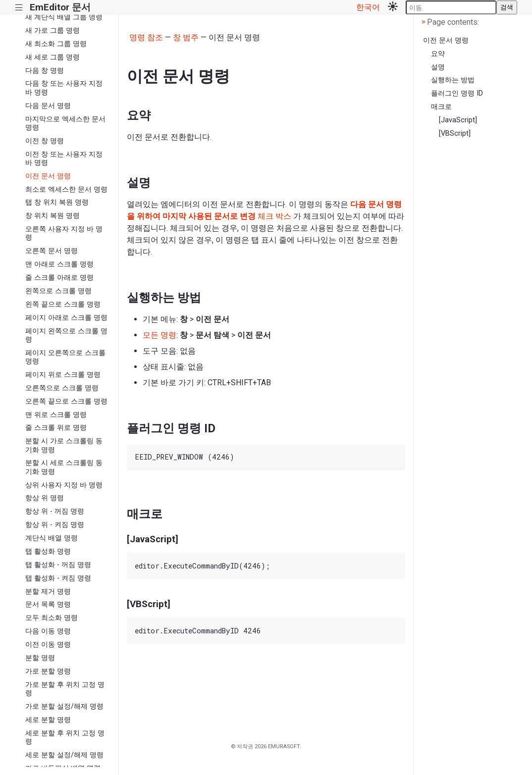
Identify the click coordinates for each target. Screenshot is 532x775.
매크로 (441, 107)
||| (19, 8)
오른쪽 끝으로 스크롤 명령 (66, 401)
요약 (438, 54)
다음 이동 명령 (48, 631)
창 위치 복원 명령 (53, 216)
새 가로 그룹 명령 (53, 30)
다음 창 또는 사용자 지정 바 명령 (64, 88)
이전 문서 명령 (48, 176)
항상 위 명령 (45, 498)
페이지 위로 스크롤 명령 (63, 375)
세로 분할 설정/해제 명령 (64, 755)
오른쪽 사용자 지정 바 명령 (64, 233)
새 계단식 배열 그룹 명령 (64, 17)
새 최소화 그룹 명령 (56, 44)
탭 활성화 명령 (48, 551)
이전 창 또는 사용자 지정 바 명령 (64, 158)
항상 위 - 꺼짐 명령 (55, 511)
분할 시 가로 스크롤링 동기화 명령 (64, 445)
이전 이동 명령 (48, 645)
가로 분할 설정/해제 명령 (64, 706)
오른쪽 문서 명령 (52, 251)
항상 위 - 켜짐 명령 (55, 525)
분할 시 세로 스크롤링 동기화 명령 (64, 467)
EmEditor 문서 (60, 7)
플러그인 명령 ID (457, 93)
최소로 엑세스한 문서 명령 (66, 189)
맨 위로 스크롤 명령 (56, 415)
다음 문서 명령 (48, 106)
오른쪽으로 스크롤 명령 (62, 388)
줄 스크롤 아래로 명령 (59, 278)
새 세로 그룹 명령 (53, 57)
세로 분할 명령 (48, 720)
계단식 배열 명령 (52, 538)
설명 (438, 67)
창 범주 (186, 37)
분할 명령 (40, 658)
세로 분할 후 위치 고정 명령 (65, 737)
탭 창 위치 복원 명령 (57, 202)
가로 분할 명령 (48, 671)
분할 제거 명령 (48, 592)
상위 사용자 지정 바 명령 (64, 485)
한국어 (368, 7)
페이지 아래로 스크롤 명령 (66, 318)
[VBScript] (455, 133)
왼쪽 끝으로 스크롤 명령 (63, 304)
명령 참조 (146, 37)
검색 (507, 7)
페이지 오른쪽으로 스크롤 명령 (65, 357)
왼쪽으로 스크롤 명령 (58, 291)
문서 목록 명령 (48, 604)
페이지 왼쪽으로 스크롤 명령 (66, 335)
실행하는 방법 (453, 80)
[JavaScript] (458, 120)
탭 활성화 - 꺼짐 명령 (58, 565)
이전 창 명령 (45, 141)
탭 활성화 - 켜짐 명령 (58, 578)
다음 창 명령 (45, 71)
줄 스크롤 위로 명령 (56, 428)
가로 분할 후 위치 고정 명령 (65, 689)
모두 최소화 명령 (52, 618)
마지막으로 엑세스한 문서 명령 (65, 123)
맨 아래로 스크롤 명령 (59, 264)
